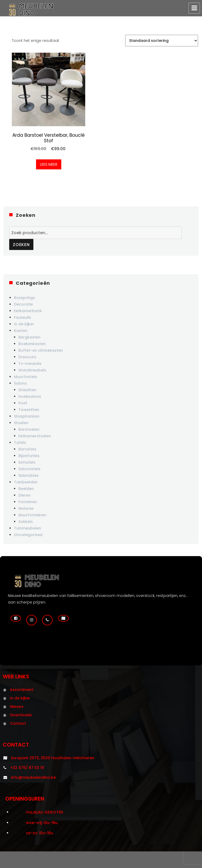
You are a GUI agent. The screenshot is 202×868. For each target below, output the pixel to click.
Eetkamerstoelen (35, 436)
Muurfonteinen (32, 515)
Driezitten (27, 390)
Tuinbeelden (26, 482)
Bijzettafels (29, 456)
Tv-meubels (30, 364)
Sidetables (29, 475)
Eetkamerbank (28, 311)
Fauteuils (22, 317)
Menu (194, 8)
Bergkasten (29, 337)
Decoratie (23, 304)
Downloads (21, 715)
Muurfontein (26, 377)
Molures (26, 508)
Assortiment (22, 690)
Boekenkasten (32, 344)
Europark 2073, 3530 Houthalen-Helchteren (53, 758)
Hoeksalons (30, 396)
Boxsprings (24, 298)
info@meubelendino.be (33, 777)
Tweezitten (29, 410)
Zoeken (21, 245)
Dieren (24, 495)
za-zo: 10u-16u (40, 833)
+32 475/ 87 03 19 (27, 768)
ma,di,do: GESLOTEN (45, 812)
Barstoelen (29, 429)
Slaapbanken (27, 416)
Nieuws (17, 707)
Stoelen (21, 423)
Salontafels (29, 469)
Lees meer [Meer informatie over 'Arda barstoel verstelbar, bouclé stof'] (49, 164)
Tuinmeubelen (27, 528)
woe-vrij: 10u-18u (42, 823)
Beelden (26, 489)
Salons (20, 383)
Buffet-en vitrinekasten (41, 350)
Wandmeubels (32, 370)
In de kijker (24, 324)
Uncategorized (28, 535)
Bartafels (27, 449)
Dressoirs (27, 357)
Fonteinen (28, 502)
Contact (18, 723)
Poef (23, 403)
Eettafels (27, 462)
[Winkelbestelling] (162, 41)
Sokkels (26, 522)
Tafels (20, 443)
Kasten (21, 331)
